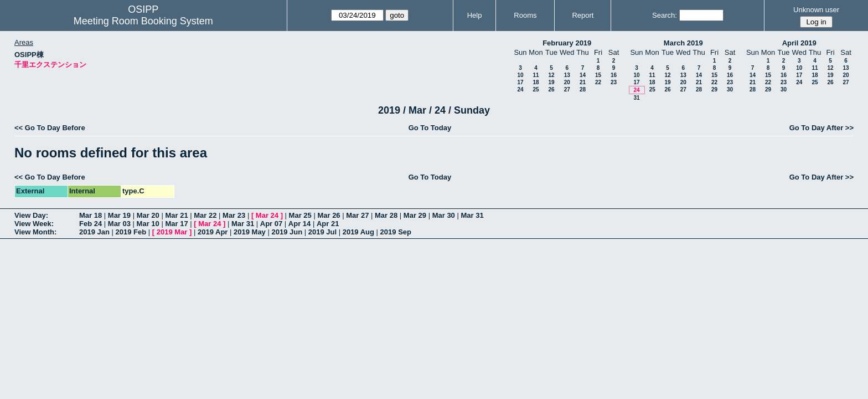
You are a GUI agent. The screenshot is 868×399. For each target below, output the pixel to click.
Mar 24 (267, 215)
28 (583, 89)
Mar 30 (444, 215)
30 (730, 89)
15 (598, 75)
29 (714, 89)
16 (614, 75)
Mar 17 (176, 224)
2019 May (250, 232)
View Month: (35, 232)
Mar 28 (386, 215)
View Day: (31, 215)
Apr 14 (299, 224)
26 (551, 89)
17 (520, 82)
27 (567, 89)
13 (567, 75)
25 (536, 89)
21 (583, 82)
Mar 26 (329, 215)
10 (520, 75)
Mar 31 (472, 215)
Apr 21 (328, 224)
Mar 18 (91, 215)
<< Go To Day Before (50, 128)
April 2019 (799, 43)
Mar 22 (205, 215)
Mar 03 (119, 224)
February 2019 (567, 43)
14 (583, 75)
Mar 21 (176, 215)
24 (520, 89)
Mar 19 (119, 215)
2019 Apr (213, 232)
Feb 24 (91, 224)
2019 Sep (396, 232)
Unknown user (816, 10)
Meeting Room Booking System (143, 21)
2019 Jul (322, 232)
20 (567, 82)
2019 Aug (358, 232)
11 (536, 75)
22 (598, 82)
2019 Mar (172, 232)
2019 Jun (287, 232)
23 (614, 82)
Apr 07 (271, 224)
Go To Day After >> (821, 128)
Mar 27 (357, 215)
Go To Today (430, 128)
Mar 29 (415, 215)
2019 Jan (94, 232)
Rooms (525, 15)
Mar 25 (300, 215)
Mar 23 (234, 215)
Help (475, 15)
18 (536, 82)
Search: (665, 15)
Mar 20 (148, 215)
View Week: (34, 224)
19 (551, 82)
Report (583, 15)
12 (551, 75)
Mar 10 (148, 224)
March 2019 (683, 43)
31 (636, 98)
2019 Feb (131, 232)
